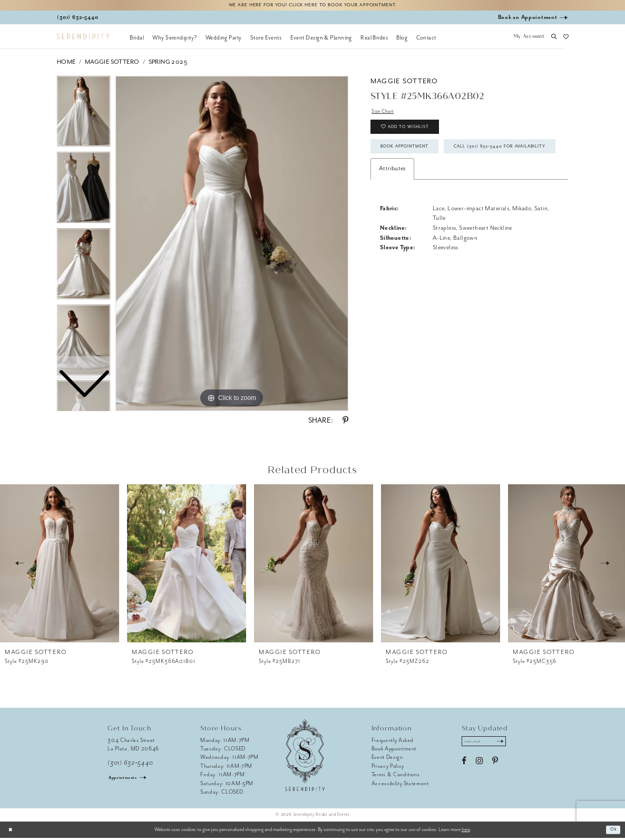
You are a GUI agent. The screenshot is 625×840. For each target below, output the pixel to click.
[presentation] (60, 565)
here (466, 832)
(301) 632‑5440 (130, 765)
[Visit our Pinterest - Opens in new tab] (495, 765)
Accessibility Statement (400, 785)
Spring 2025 (168, 64)
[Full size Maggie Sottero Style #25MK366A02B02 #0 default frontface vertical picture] (232, 246)
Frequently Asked (393, 742)
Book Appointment (411, 156)
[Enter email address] (488, 745)
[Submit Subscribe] (508, 745)
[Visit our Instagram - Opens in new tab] (479, 765)
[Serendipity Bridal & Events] (83, 39)
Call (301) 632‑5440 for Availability (437, 179)
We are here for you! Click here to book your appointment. (312, 6)
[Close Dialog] (12, 832)
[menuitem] (137, 40)
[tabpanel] (232, 246)
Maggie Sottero (112, 64)
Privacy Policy (388, 768)
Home (66, 64)
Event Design (387, 759)
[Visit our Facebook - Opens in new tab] (464, 765)
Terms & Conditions (396, 776)
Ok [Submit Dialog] (613, 832)
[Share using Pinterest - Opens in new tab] (345, 423)
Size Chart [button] (385, 114)
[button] (529, 40)
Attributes (392, 203)
